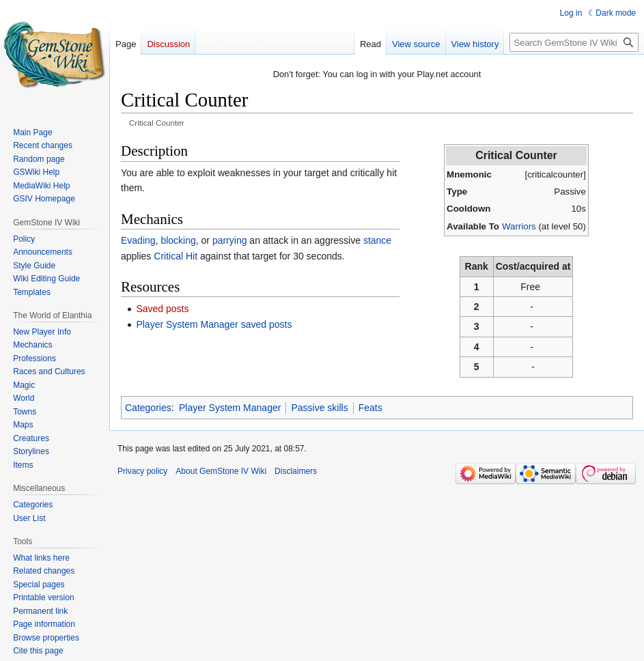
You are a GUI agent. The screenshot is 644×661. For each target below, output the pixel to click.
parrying (230, 240)
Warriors (519, 226)
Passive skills (319, 408)
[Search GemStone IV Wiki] (574, 42)
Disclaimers (296, 471)
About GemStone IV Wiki (221, 471)
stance (377, 240)
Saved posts (162, 309)
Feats (370, 408)
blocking (178, 240)
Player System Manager (230, 408)
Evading (138, 240)
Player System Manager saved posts (214, 324)
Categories (148, 408)
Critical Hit (176, 256)
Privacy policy (142, 471)
